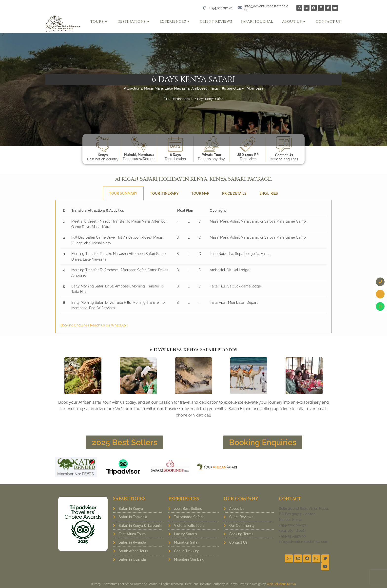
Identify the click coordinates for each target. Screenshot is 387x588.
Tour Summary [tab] (123, 193)
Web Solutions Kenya (281, 584)
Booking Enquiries (75, 325)
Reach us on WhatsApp (109, 325)
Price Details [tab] (234, 193)
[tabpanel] (193, 267)
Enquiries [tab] (269, 193)
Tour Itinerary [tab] (164, 193)
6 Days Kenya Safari (209, 99)
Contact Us (284, 155)
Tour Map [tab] (200, 193)
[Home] (165, 99)
